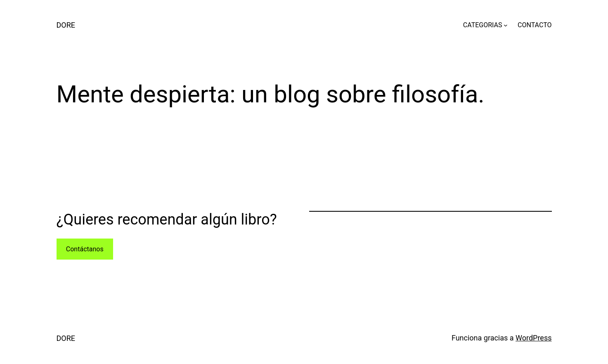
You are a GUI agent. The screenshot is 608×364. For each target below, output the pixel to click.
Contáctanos (85, 249)
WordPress (533, 338)
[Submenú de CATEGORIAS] (506, 25)
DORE (66, 25)
